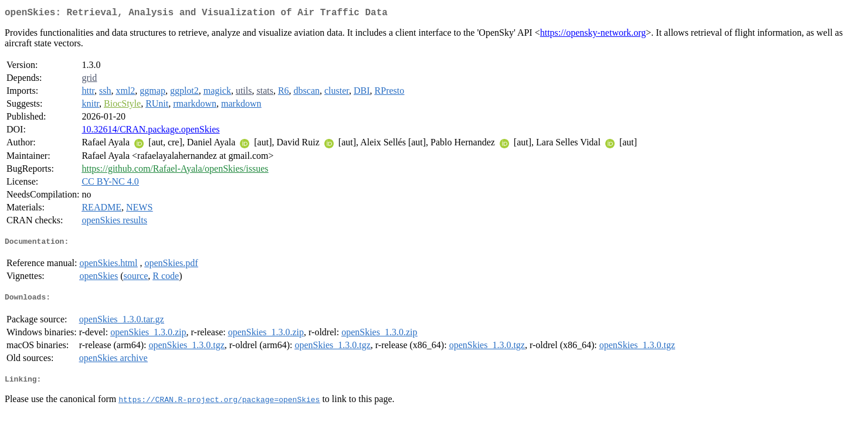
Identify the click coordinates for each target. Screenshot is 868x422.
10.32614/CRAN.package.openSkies (150, 132)
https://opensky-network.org (593, 35)
